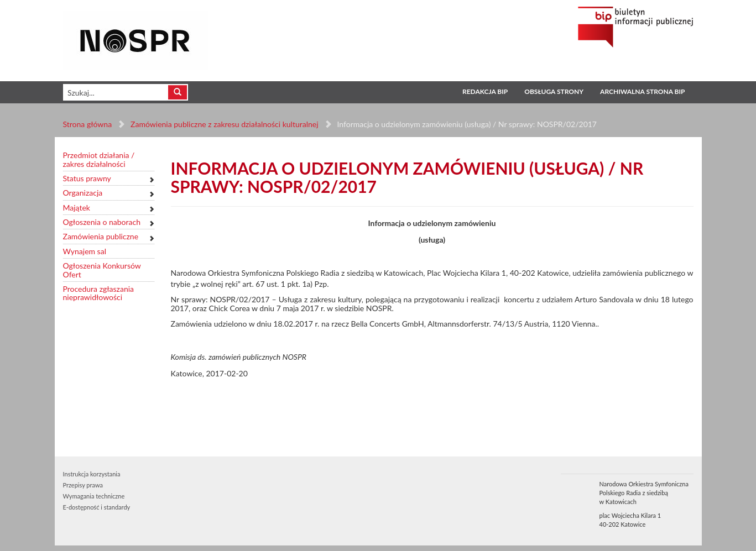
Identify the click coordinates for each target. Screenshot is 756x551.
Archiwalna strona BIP (642, 91)
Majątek (77, 208)
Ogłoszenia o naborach (102, 222)
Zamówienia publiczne (101, 236)
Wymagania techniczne (94, 496)
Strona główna (88, 124)
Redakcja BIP (485, 91)
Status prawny (87, 178)
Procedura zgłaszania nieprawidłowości (99, 293)
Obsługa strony (554, 91)
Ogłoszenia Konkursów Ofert (102, 270)
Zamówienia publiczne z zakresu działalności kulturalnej (224, 124)
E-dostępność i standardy (97, 507)
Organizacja (83, 193)
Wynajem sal (85, 251)
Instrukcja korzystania (92, 474)
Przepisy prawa (83, 485)
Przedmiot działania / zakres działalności (99, 159)
